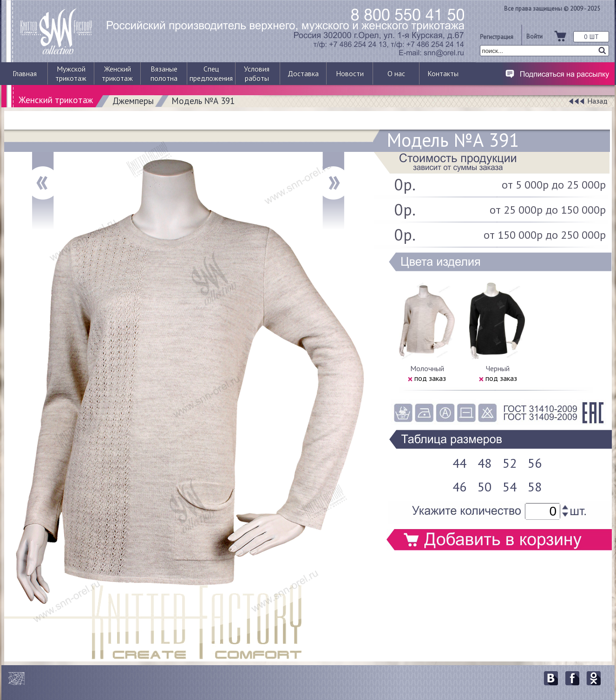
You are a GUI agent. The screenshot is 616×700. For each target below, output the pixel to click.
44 (459, 463)
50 (485, 487)
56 (535, 463)
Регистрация (497, 37)
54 (510, 487)
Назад (597, 101)
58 (535, 487)
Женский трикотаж (56, 100)
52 (510, 463)
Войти (534, 36)
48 (485, 463)
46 (459, 487)
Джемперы (133, 101)
